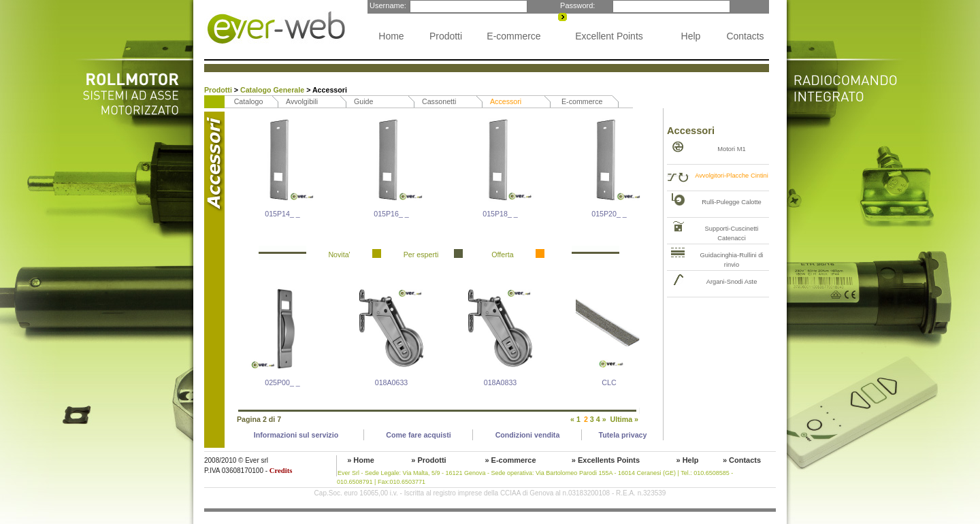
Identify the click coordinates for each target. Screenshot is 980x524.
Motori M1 (731, 149)
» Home (361, 460)
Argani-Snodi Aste (732, 282)
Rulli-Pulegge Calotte (732, 202)
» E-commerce (510, 460)
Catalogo (249, 101)
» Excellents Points (606, 460)
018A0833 (501, 382)
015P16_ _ (391, 214)
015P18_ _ (500, 214)
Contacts (745, 36)
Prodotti (446, 36)
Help (691, 36)
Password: (576, 5)
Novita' (339, 255)
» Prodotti (428, 460)
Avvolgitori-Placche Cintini (732, 176)
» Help (687, 460)
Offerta (502, 255)
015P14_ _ (282, 214)
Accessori (506, 101)
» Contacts (742, 460)
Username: (387, 5)
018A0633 (392, 382)
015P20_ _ (609, 214)
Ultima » (624, 419)
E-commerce (513, 36)
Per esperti (421, 255)
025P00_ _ (282, 382)
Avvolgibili (302, 101)
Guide (363, 101)
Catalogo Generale (273, 90)
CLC (609, 382)
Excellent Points (609, 36)
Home (391, 36)
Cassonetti (439, 101)
